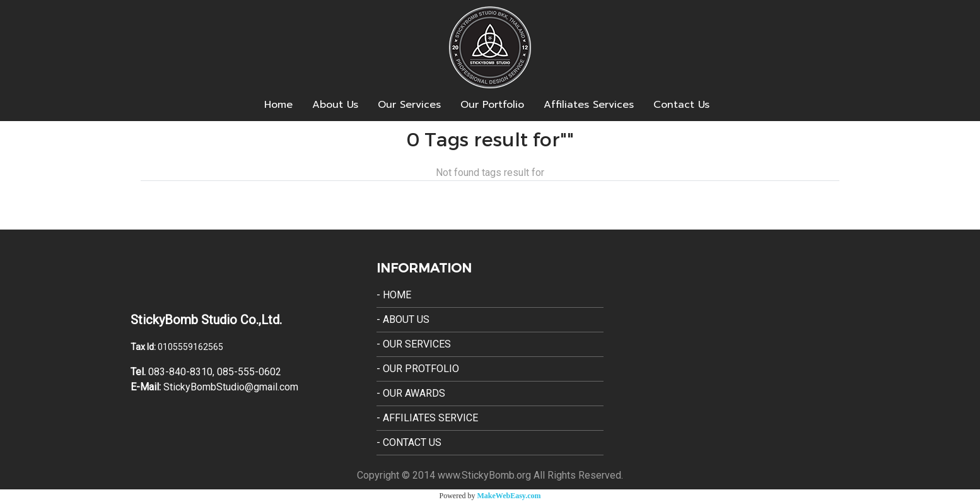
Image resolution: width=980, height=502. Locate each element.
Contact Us (681, 105)
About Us (335, 105)
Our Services (409, 105)
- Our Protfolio (418, 369)
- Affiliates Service (427, 418)
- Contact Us (409, 442)
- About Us (403, 319)
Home (278, 105)
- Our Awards (411, 393)
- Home (394, 295)
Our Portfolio (492, 105)
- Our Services (414, 344)
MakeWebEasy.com (509, 496)
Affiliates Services (589, 105)
